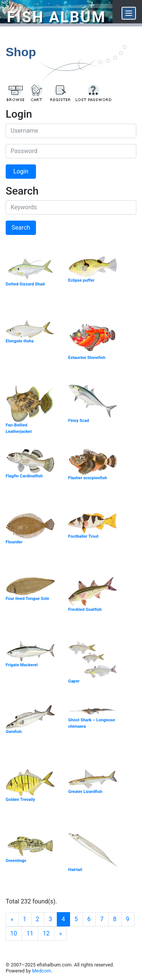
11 (30, 933)
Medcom (41, 971)
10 (14, 933)
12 (46, 933)
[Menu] (129, 13)
